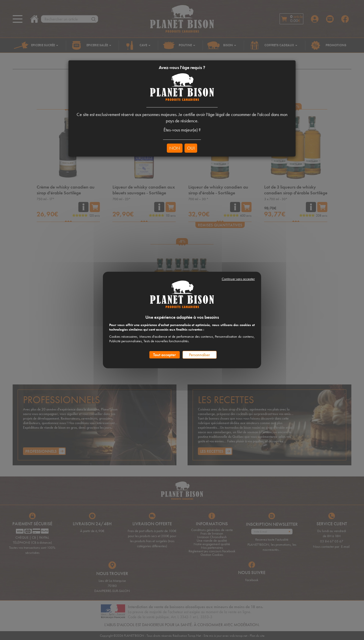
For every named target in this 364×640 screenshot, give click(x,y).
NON (175, 148)
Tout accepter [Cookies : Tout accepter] (165, 355)
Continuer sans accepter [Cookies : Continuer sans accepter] (238, 279)
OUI (191, 148)
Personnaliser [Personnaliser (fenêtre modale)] (200, 355)
